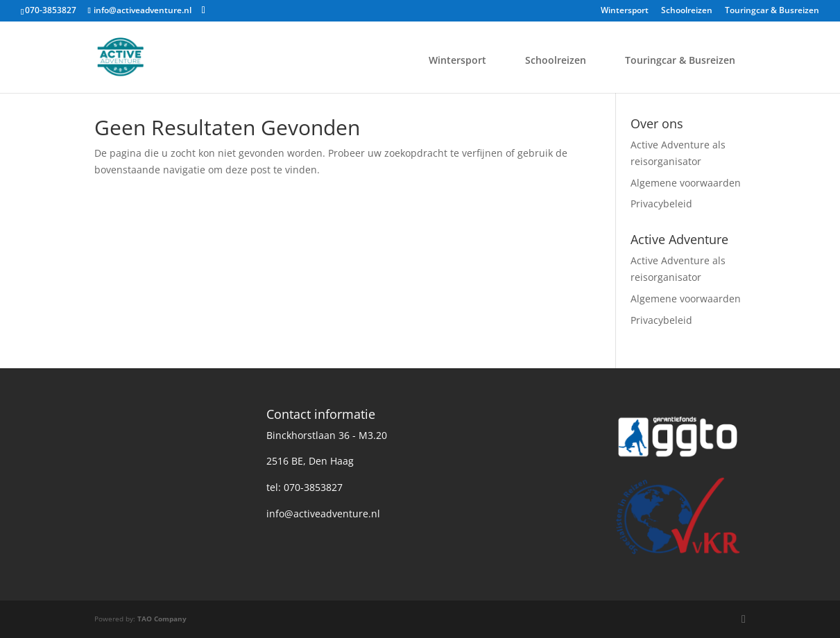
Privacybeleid (661, 204)
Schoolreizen (687, 11)
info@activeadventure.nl (323, 514)
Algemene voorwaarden (686, 183)
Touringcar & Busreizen (772, 11)
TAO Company (162, 619)
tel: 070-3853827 (305, 487)
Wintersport (625, 11)
